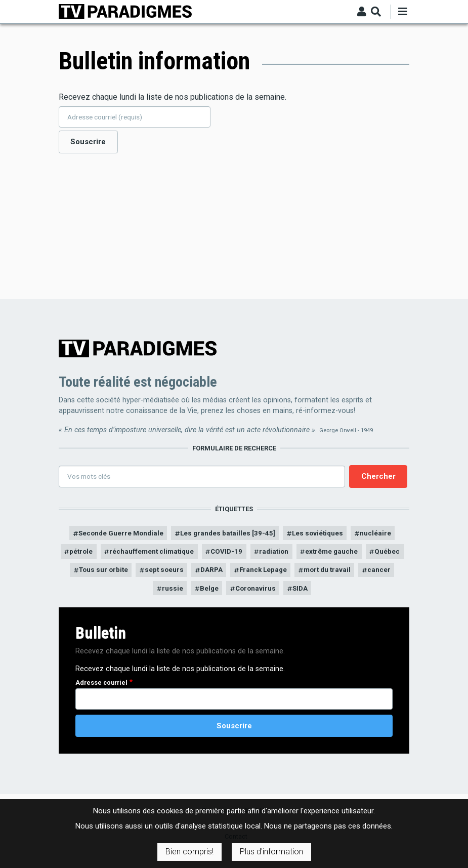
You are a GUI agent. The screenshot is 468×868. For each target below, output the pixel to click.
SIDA (358, 593)
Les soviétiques (323, 535)
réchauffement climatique (170, 554)
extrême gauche (360, 554)
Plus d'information (271, 852)
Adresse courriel (101, 688)
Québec (114, 573)
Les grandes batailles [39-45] (228, 535)
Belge (263, 593)
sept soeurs (238, 573)
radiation (299, 554)
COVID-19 (249, 554)
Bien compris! (189, 852)
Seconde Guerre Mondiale (114, 535)
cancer (184, 593)
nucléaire (385, 535)
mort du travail (129, 593)
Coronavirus (311, 593)
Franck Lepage (343, 573)
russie (224, 593)
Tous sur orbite (173, 573)
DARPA (288, 573)
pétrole (94, 554)
